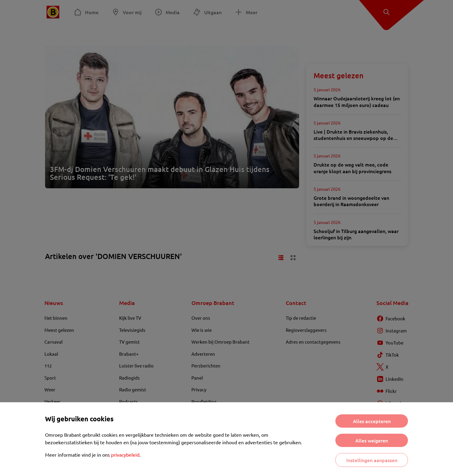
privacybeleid (125, 455)
